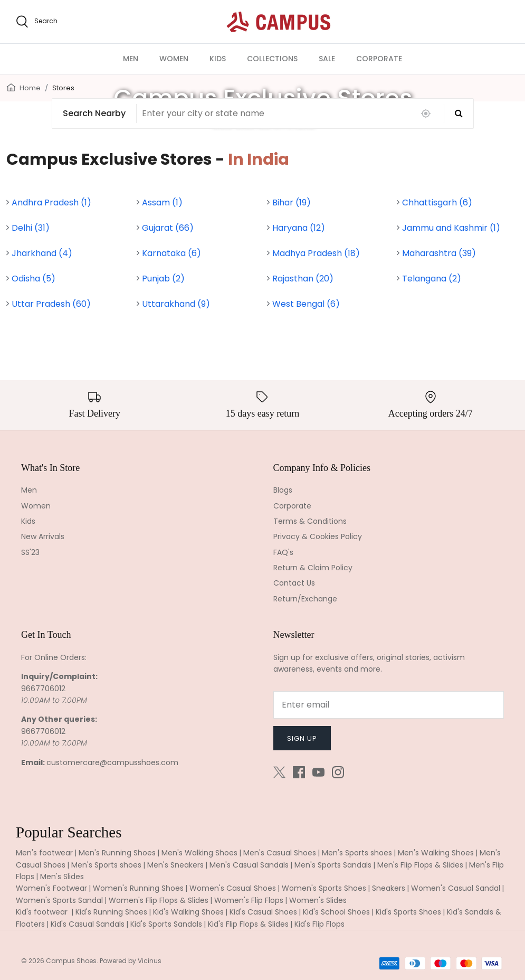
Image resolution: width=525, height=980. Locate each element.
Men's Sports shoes (357, 853)
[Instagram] (338, 772)
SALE (327, 59)
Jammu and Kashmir (451, 228)
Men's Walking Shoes (199, 853)
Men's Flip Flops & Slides (420, 865)
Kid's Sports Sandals (166, 924)
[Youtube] (318, 772)
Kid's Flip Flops (319, 924)
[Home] (11, 87)
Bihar (292, 202)
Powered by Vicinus (131, 961)
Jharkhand (42, 253)
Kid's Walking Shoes (188, 912)
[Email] (389, 705)
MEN (131, 59)
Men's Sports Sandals (333, 865)
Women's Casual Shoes (233, 888)
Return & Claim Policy (313, 568)
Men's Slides (62, 877)
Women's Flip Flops (249, 900)
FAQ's (283, 552)
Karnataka (171, 253)
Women (36, 506)
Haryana (299, 228)
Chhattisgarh (437, 202)
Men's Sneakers (175, 865)
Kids (28, 521)
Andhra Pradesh (51, 202)
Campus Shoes (71, 961)
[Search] (459, 114)
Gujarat (168, 228)
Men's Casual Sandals (249, 865)
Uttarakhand (176, 304)
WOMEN (174, 59)
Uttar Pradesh (51, 304)
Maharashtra (439, 253)
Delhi (31, 228)
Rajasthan (303, 279)
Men (29, 490)
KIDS (218, 59)
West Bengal (306, 304)
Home (30, 88)
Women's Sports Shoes (324, 888)
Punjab (163, 279)
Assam (162, 202)
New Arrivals (43, 536)
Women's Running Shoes (138, 888)
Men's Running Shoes (117, 853)
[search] (37, 22)
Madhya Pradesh (316, 253)
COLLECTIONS (272, 59)
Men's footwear (44, 853)
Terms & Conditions (310, 521)
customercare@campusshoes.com (112, 762)
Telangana (432, 279)
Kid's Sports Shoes (408, 912)
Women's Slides (318, 900)
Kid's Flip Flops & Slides (248, 924)
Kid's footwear (43, 912)
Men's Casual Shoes (280, 853)
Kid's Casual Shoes (263, 912)
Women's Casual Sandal (456, 888)
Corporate (292, 506)
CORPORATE (379, 59)
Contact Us (294, 583)
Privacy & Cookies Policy (318, 536)
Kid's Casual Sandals (88, 924)
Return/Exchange (305, 599)
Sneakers (389, 888)
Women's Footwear (51, 888)
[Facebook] (299, 772)
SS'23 (30, 552)
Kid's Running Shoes (111, 912)
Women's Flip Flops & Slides (159, 900)
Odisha (34, 279)
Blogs (283, 490)
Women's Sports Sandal (59, 900)
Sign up (302, 738)
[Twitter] (279, 772)
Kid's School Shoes (336, 912)
